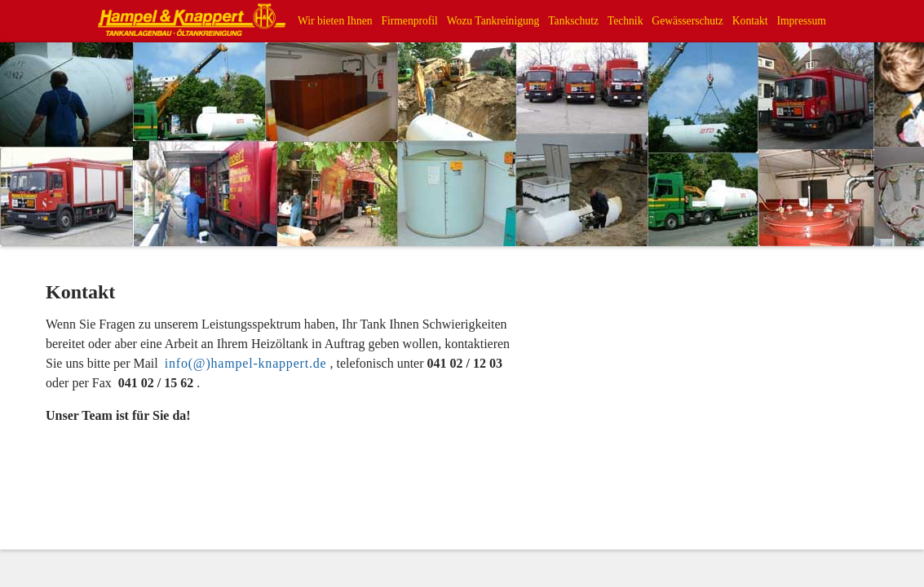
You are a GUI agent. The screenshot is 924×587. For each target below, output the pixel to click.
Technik (626, 21)
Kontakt (750, 21)
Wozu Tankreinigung (493, 21)
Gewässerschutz (687, 21)
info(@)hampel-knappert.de (246, 363)
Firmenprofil (409, 21)
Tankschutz (573, 21)
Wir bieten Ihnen (335, 21)
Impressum (801, 21)
